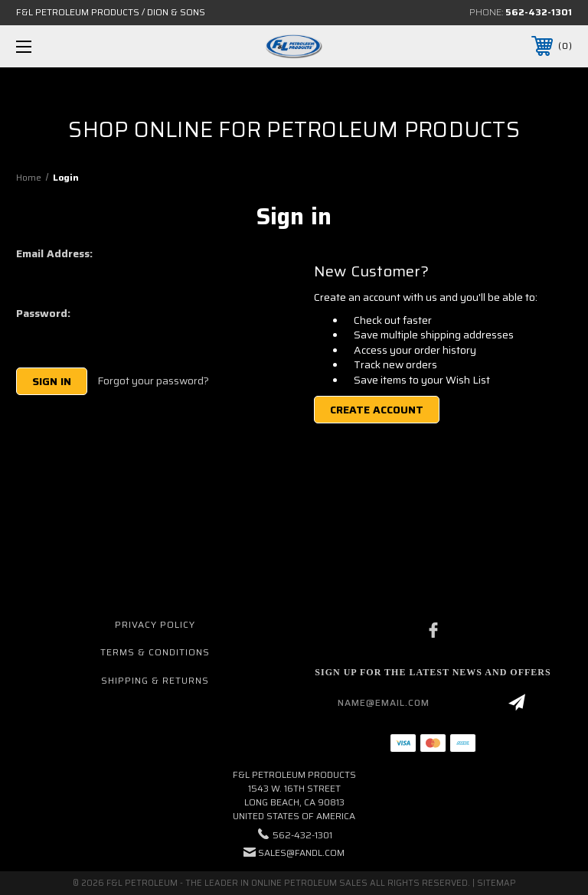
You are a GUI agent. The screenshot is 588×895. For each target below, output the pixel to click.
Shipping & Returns (155, 680)
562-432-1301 (539, 12)
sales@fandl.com (301, 853)
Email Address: (54, 253)
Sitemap (497, 883)
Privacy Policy (155, 624)
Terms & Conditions (155, 652)
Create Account (377, 410)
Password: (43, 313)
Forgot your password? (153, 381)
